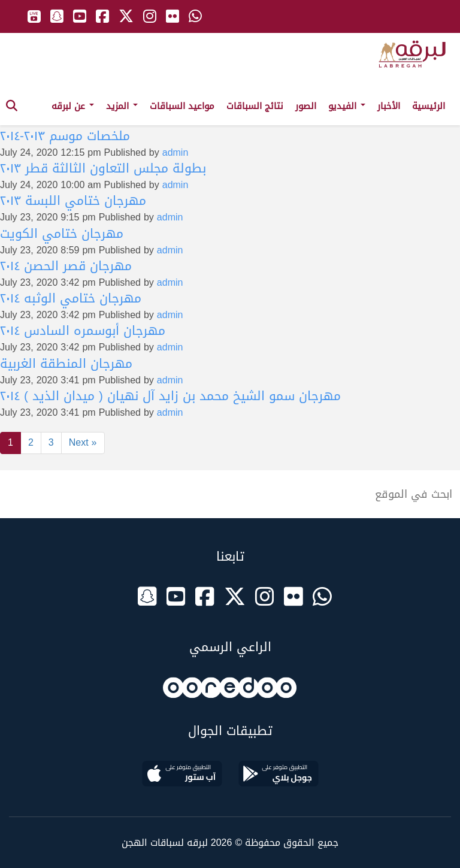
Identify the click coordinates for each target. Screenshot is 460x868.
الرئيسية (429, 106)
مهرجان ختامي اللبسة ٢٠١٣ (73, 201)
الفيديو (347, 106)
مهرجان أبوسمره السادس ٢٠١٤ (83, 331)
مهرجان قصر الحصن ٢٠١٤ (66, 266)
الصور (306, 106)
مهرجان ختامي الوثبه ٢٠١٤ (71, 298)
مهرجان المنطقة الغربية (66, 364)
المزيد (122, 106)
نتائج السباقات (255, 106)
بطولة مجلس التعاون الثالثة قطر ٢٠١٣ (103, 168)
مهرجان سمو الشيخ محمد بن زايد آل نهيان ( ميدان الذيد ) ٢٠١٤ (170, 396)
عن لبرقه (73, 106)
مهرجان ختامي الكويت (62, 234)
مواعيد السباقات (182, 106)
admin (175, 152)
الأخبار (389, 106)
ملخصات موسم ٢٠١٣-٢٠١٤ (65, 136)
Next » (83, 442)
